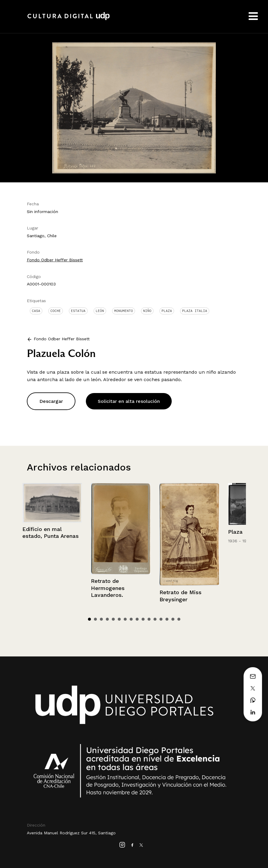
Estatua (78, 311)
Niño (147, 311)
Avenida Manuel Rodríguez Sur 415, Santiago (71, 833)
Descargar (51, 401)
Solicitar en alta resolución (129, 401)
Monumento (124, 311)
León (100, 311)
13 (161, 619)
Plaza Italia (195, 311)
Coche (56, 311)
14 (167, 619)
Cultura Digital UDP (69, 19)
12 (155, 619)
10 (143, 619)
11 (149, 619)
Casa (36, 311)
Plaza (167, 311)
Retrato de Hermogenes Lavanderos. (108, 588)
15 (173, 619)
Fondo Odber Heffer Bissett (55, 260)
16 (179, 619)
